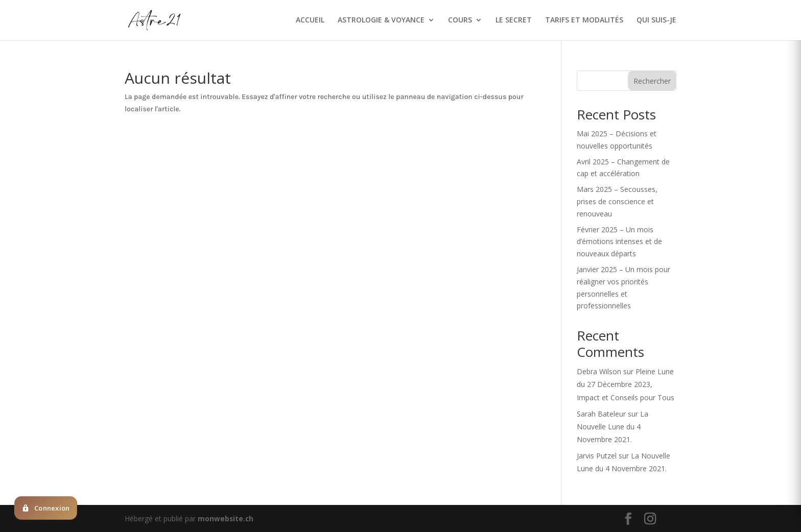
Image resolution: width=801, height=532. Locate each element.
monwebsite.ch (226, 518)
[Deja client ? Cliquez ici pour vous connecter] (46, 508)
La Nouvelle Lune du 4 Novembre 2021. (612, 427)
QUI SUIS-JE (656, 21)
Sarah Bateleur (601, 414)
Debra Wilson (599, 371)
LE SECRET (514, 21)
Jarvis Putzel (597, 456)
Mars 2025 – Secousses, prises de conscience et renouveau (617, 201)
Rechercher (652, 81)
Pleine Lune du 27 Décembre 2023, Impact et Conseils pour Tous (626, 384)
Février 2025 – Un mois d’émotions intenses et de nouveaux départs (619, 242)
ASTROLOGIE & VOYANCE (381, 21)
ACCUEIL (310, 21)
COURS (460, 21)
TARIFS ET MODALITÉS (584, 21)
